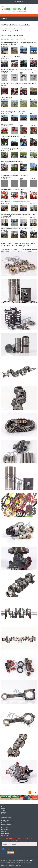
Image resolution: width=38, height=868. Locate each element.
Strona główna (19, 1)
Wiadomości (4, 828)
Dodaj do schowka (31, 250)
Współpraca (4, 810)
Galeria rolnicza (5, 833)
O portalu (4, 807)
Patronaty (4, 808)
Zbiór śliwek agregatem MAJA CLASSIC (14, 149)
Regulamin (4, 865)
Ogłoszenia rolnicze (6, 825)
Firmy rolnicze (5, 819)
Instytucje (4, 832)
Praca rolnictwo (5, 835)
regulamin (12, 849)
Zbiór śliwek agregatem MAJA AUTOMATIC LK (16, 136)
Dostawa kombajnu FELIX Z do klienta (13, 112)
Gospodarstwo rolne (6, 817)
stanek (5, 29)
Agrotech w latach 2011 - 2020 (11, 57)
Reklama (4, 812)
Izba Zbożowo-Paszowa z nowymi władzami (15, 202)
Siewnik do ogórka (7, 124)
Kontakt (3, 814)
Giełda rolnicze (5, 830)
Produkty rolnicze (6, 821)
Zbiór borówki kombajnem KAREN (12, 161)
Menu (5, 19)
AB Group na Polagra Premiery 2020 (13, 189)
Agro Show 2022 (7, 98)
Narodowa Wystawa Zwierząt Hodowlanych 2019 (17, 228)
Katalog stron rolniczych (8, 823)
